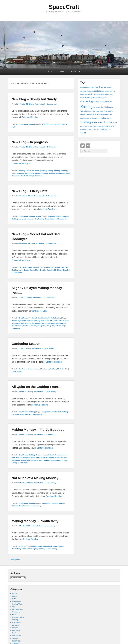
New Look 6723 (38, 323)
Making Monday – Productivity (35, 521)
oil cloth (64, 458)
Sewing (38, 216)
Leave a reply (52, 104)
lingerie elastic (54, 458)
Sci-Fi (14, 633)
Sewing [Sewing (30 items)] (86, 122)
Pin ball (51, 318)
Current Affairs (17, 604)
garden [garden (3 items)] (105, 98)
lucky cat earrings (63, 173)
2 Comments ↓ (52, 196)
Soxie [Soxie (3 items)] (91, 126)
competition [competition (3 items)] (90, 91)
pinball (48, 323)
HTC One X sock (56, 321)
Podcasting (16, 630)
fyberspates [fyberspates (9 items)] (96, 98)
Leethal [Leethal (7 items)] (105, 107)
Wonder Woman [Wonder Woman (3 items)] (89, 130)
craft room (45, 321)
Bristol (51, 455)
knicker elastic (42, 458)
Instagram (88, 146)
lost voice (15, 414)
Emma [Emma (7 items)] (88, 98)
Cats (28, 171)
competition (46, 412)
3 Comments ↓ (50, 298)
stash (41, 460)
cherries (30, 321)
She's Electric (54, 124)
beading (22, 171)
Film (14, 607)
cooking (37, 321)
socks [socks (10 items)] (109, 123)
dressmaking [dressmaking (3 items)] (102, 95)
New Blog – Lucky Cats (29, 191)
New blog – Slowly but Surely (34, 99)
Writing (64, 171)
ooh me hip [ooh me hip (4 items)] (108, 115)
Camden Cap (59, 267)
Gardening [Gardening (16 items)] (86, 101)
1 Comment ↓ (52, 147)
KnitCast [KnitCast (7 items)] (109, 102)
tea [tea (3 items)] (94, 126)
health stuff (56, 412)
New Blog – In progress (30, 142)
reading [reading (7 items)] (103, 118)
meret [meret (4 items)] (89, 115)
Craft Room (23, 124)
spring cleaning (39, 549)
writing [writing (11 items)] (105, 130)
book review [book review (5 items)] (90, 88)
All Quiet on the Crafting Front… (37, 387)
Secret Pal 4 (17, 636)
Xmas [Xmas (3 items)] (110, 130)
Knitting (32, 124)
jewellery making (47, 171)
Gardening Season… (28, 344)
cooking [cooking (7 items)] (97, 91)
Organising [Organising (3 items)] (84, 118)
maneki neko (32, 219)
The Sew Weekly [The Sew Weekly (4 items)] (101, 126)
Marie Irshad (40, 104)
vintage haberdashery (52, 460)
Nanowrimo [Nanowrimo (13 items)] (98, 114)
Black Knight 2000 (19, 321)
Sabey (26, 270)
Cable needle (37, 546)
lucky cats (23, 219)
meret (21, 270)
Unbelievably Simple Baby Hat (58, 270)
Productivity (16, 549)
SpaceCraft (64, 7)
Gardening (23, 369)
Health (15, 615)
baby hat (50, 267)
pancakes (16, 625)
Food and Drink (35, 318)
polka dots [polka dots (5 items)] (95, 118)
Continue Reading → (31, 117)
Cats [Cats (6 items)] (104, 88)
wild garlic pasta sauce (55, 326)
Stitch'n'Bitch (17, 641)
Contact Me (76, 71)
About (62, 71)
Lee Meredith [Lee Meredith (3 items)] (97, 107)
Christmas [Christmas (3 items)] (83, 91)
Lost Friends (17, 622)
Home (50, 71)
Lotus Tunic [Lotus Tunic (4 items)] (104, 111)
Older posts (14, 560)
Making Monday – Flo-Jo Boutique (38, 430)
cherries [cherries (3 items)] (109, 88)
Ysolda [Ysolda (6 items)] (83, 133)
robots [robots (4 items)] (109, 118)
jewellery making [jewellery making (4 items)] (99, 102)
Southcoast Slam (30, 326)
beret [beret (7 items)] (83, 87)
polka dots (55, 323)
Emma (31, 173)
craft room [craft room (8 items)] (93, 94)
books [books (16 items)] (98, 87)
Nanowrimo (16, 176)
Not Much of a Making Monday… (37, 478)
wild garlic (41, 326)
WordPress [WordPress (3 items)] (98, 130)
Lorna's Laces (58, 546)
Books (14, 596)
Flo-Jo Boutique (22, 458)
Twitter (82, 146)
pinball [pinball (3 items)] (89, 118)
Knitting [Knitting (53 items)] (86, 107)
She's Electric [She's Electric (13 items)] (99, 122)
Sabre (32, 270)
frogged (32, 458)
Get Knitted (47, 546)
